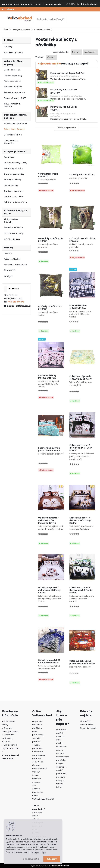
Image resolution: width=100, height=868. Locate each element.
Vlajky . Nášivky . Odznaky (12, 221)
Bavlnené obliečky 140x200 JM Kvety (47, 377)
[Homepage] (3, 9)
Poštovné (10, 9)
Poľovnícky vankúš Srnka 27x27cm (51, 240)
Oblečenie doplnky (13, 87)
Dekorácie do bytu (13, 135)
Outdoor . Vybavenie (14, 191)
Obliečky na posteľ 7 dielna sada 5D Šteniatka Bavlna (48, 520)
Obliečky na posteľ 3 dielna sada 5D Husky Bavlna (81, 448)
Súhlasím (52, 859)
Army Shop (9, 157)
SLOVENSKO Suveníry (14, 233)
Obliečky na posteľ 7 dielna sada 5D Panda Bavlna (81, 590)
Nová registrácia (91, 4)
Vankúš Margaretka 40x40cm (48, 175)
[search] (63, 20)
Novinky (8, 47)
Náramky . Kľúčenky (13, 228)
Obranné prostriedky (14, 174)
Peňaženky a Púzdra (13, 168)
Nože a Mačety (11, 185)
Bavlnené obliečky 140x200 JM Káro (78, 307)
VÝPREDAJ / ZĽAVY (13, 53)
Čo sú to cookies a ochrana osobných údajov (26, 852)
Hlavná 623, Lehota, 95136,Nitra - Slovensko (88, 725)
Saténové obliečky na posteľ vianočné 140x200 (82, 662)
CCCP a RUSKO (12, 239)
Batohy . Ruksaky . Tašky (15, 163)
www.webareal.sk (61, 866)
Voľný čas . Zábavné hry (15, 265)
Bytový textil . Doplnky (21, 30)
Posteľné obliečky (42, 30)
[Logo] (20, 19)
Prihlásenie (74, 4)
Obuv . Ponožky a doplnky (12, 105)
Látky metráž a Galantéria (11, 142)
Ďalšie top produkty (67, 128)
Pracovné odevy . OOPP (15, 98)
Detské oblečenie (12, 70)
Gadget (8, 276)
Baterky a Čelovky (13, 180)
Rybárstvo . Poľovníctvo (15, 202)
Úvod (6, 30)
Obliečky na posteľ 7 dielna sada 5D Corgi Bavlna (80, 520)
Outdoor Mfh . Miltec (14, 197)
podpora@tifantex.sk (18, 306)
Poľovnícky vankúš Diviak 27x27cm (82, 240)
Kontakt (8, 742)
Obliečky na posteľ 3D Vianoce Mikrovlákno (49, 661)
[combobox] (76, 52)
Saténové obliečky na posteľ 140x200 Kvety (49, 449)
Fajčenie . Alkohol (12, 259)
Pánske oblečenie (12, 81)
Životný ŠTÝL (10, 270)
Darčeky (8, 253)
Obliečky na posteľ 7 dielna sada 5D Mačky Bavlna (49, 590)
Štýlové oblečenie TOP (15, 92)
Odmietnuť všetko (31, 859)
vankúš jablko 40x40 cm (82, 175)
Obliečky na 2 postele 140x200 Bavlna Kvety (80, 378)
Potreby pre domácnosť (15, 123)
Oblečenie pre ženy (13, 76)
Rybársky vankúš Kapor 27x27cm (50, 308)
